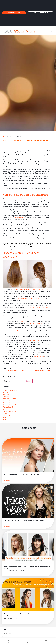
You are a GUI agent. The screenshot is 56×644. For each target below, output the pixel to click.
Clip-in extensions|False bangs (13, 405)
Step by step (7, 415)
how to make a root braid (40, 289)
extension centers (39, 356)
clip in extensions (30, 308)
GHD (5, 409)
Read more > (7, 480)
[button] (51, 31)
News (5, 413)
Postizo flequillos (9, 407)
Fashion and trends (9, 411)
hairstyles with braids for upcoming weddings (30, 298)
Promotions (7, 417)
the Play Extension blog (23, 289)
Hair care (6, 393)
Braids (5, 420)
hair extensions (23, 321)
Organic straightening (10, 390)
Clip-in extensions (9, 401)
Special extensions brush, (36, 323)
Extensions (7, 395)
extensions (6, 247)
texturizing (20, 331)
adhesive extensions (43, 308)
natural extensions (14, 236)
